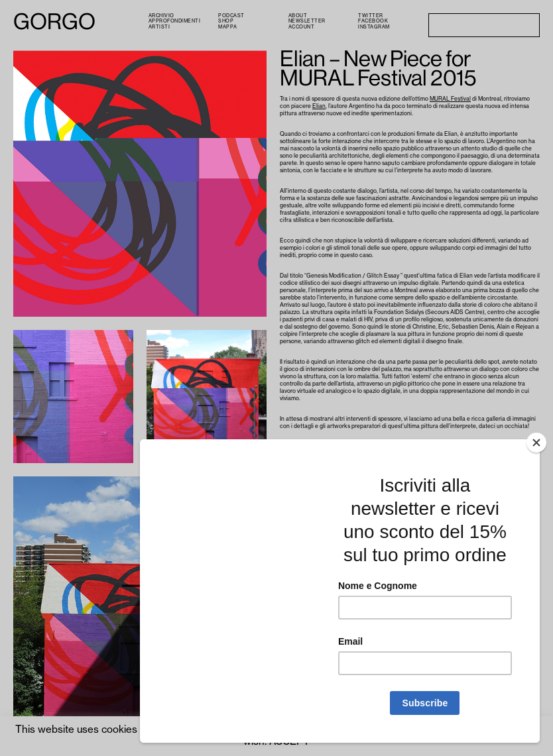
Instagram (374, 27)
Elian (319, 106)
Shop (226, 21)
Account (302, 27)
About (298, 16)
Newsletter (307, 21)
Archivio (161, 16)
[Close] (536, 443)
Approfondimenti (175, 21)
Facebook (373, 21)
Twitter (371, 16)
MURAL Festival (450, 99)
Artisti (159, 27)
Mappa (228, 27)
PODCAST (231, 16)
